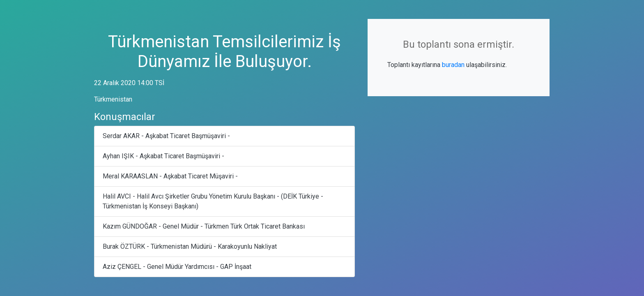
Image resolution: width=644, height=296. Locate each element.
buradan (453, 65)
